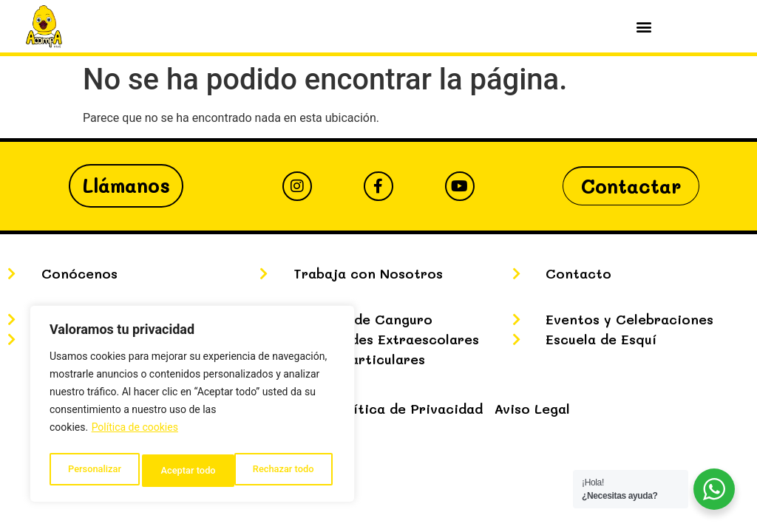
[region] (192, 407)
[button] (644, 26)
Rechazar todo (191, 471)
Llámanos (126, 185)
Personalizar (93, 471)
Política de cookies (135, 434)
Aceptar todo (290, 471)
